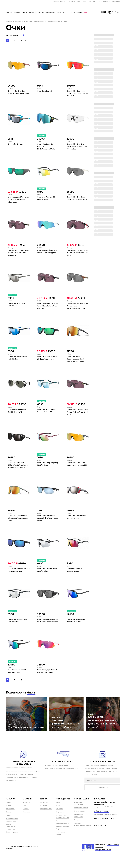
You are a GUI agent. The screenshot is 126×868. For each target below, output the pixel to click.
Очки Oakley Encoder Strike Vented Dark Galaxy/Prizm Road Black (47, 307)
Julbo (40, 141)
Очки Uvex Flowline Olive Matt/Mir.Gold (48, 198)
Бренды (80, 12)
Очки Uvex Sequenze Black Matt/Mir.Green (17, 679)
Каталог (17, 12)
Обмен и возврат (81, 823)
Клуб (89, 2)
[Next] (25, 39)
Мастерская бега (46, 821)
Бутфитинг (44, 818)
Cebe (39, 87)
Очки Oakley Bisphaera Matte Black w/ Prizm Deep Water (47, 522)
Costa (10, 195)
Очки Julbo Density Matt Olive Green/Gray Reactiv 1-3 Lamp (18, 522)
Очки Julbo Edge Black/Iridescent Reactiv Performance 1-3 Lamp (77, 361)
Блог (84, 2)
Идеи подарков (12, 831)
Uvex (39, 195)
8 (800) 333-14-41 (102, 824)
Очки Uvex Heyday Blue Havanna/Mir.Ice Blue (47, 413)
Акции (8, 814)
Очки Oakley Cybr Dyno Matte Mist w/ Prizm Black (77, 198)
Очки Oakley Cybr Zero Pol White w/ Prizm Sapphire (48, 252)
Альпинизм (50, 12)
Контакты (71, 2)
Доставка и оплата (60, 2)
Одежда (25, 12)
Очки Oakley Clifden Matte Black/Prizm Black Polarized (48, 627)
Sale (85, 12)
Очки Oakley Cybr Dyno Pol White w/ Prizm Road (47, 679)
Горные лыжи (61, 12)
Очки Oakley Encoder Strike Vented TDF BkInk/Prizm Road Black (17, 254)
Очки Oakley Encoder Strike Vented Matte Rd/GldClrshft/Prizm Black (77, 307)
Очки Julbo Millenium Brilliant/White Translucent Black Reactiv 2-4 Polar (19, 469)
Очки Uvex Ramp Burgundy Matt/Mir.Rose (47, 467)
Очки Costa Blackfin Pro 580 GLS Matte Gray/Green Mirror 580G (18, 200)
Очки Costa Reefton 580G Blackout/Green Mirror (48, 360)
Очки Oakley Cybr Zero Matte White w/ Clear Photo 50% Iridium (76, 146)
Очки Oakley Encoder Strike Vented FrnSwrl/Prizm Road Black (77, 415)
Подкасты (107, 2)
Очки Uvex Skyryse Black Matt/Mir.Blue (18, 360)
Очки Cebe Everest (45, 90)
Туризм (41, 12)
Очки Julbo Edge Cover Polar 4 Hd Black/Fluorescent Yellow (48, 146)
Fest (100, 2)
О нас (25, 818)
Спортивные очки (53, 21)
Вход (104, 12)
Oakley (11, 87)
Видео (95, 2)
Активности (10, 821)
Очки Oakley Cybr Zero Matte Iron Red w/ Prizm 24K (18, 92)
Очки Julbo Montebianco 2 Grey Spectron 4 (78, 521)
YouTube (60, 821)
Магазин (28, 811)
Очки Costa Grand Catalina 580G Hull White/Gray (19, 413)
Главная (9, 21)
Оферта (77, 832)
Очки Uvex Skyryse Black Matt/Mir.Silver (18, 626)
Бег (36, 12)
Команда (26, 821)
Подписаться (102, 799)
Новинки (10, 12)
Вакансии (26, 824)
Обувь (31, 12)
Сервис (79, 2)
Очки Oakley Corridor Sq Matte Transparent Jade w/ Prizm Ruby (77, 92)
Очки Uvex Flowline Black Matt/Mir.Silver (48, 575)
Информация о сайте (103, 862)
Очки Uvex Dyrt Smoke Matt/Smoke (17, 306)
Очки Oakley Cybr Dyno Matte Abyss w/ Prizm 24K (77, 467)
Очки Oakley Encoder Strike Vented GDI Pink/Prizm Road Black (76, 254)
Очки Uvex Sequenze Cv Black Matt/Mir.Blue (77, 626)
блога (32, 701)
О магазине (116, 2)
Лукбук (9, 827)
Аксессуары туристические (34, 21)
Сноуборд (72, 12)
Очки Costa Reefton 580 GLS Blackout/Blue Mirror (18, 575)
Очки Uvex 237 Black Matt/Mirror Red (75, 575)
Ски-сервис (44, 814)
